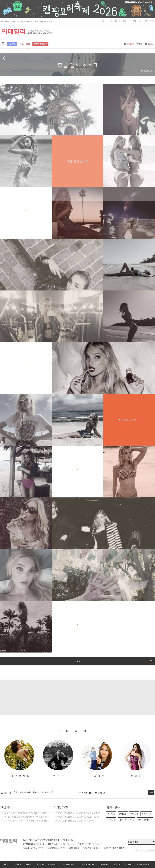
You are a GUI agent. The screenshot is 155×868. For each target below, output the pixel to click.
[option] (19, 759)
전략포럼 (123, 814)
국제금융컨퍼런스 (126, 820)
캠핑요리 (111, 820)
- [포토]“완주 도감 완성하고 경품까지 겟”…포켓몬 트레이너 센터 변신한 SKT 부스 (24, 817)
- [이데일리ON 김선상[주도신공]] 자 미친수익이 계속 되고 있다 (77, 821)
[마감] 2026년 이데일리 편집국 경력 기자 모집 (33, 792)
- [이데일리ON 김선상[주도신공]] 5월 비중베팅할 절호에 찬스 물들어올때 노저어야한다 (77, 813)
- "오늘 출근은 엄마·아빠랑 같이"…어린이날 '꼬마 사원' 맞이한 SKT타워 (24, 813)
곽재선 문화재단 (145, 820)
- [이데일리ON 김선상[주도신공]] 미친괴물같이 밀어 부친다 (77, 817)
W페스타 (134, 814)
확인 (151, 792)
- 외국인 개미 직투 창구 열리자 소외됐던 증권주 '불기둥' (24, 821)
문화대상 (111, 814)
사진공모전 (146, 814)
